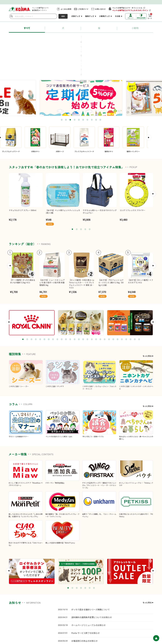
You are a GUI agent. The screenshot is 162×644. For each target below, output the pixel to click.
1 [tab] (62, 87)
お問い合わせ (100, 9)
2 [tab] (66, 87)
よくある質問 (66, 9)
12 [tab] (70, 307)
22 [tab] (113, 307)
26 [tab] (130, 307)
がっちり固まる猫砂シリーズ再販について (91, 577)
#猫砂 (104, 37)
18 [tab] (96, 307)
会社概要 (150, 627)
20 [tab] (105, 307)
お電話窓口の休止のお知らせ (85, 608)
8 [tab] (92, 87)
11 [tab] (66, 307)
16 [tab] (87, 307)
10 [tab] (100, 87)
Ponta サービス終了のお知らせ (86, 600)
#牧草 (87, 42)
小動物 (135, 28)
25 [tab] (126, 307)
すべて (27, 28)
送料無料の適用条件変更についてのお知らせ (92, 585)
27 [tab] (135, 307)
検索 (63, 16)
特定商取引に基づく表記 (135, 627)
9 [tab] (96, 87)
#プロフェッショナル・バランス (49, 37)
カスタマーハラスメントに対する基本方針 (90, 627)
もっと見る (147, 323)
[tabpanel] (73, 65)
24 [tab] (122, 307)
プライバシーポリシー (116, 627)
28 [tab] (139, 307)
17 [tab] (92, 307)
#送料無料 (134, 37)
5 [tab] (79, 87)
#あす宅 (27, 37)
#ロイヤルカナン (75, 37)
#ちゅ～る (92, 37)
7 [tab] (87, 87)
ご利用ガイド (83, 9)
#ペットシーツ (118, 37)
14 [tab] (79, 307)
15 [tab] (83, 307)
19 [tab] (100, 307)
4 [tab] (75, 87)
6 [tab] (83, 87)
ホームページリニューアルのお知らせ (89, 592)
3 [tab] (70, 87)
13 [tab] (75, 307)
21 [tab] (109, 307)
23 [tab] (118, 307)
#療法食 (76, 42)
